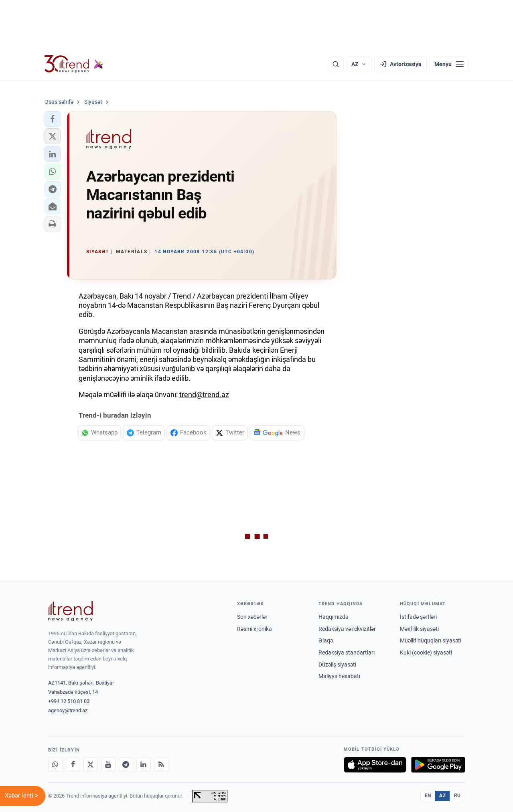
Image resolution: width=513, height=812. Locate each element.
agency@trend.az (68, 710)
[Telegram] (126, 765)
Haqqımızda (334, 617)
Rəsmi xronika (254, 629)
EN (428, 796)
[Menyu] (449, 64)
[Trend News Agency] (71, 611)
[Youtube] (108, 765)
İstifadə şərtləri (418, 617)
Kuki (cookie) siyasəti (426, 652)
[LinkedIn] (144, 765)
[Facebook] (73, 765)
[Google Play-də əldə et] (438, 765)
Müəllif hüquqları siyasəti (431, 640)
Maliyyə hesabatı (339, 676)
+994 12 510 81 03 (69, 701)
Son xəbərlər (252, 617)
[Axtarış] (336, 64)
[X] (91, 765)
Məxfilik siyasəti (419, 629)
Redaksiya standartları (347, 652)
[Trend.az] (74, 64)
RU (457, 796)
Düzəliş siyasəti (337, 665)
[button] (53, 119)
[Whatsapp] (55, 765)
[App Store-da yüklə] (375, 765)
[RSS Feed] (161, 765)
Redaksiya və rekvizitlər (347, 629)
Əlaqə (326, 640)
